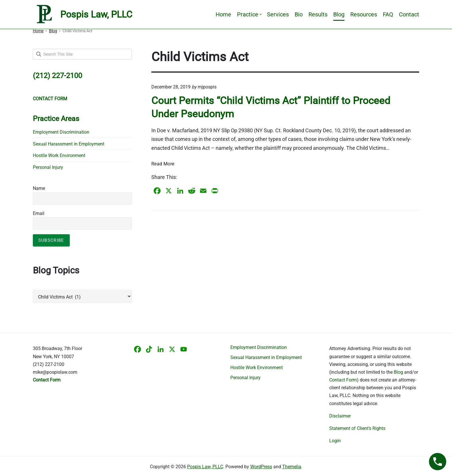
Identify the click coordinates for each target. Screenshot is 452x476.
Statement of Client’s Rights (357, 428)
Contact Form (343, 380)
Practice (249, 14)
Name (39, 188)
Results (318, 14)
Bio (299, 14)
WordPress (261, 467)
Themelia (292, 467)
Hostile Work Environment (59, 155)
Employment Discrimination (61, 132)
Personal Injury (48, 167)
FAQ (388, 14)
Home (223, 14)
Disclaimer (340, 416)
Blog (339, 14)
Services (278, 14)
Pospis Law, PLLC (205, 467)
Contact (409, 14)
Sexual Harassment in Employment (69, 144)
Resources (364, 14)
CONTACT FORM (50, 99)
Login (335, 441)
